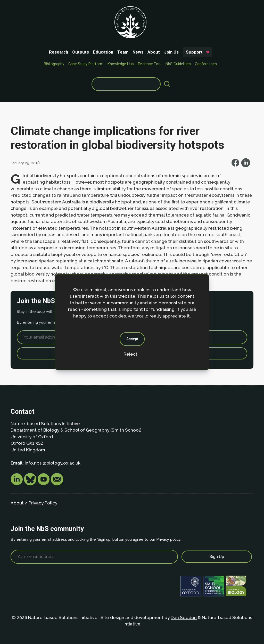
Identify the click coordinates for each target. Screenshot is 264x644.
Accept (132, 339)
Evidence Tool (150, 64)
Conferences (206, 64)
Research (59, 52)
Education (103, 52)
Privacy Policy (43, 503)
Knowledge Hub (121, 64)
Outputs (81, 52)
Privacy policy (168, 539)
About (154, 52)
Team (123, 52)
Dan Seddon (184, 617)
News (138, 52)
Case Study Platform (86, 64)
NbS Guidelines (178, 64)
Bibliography (54, 64)
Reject (130, 354)
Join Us (171, 52)
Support (194, 52)
